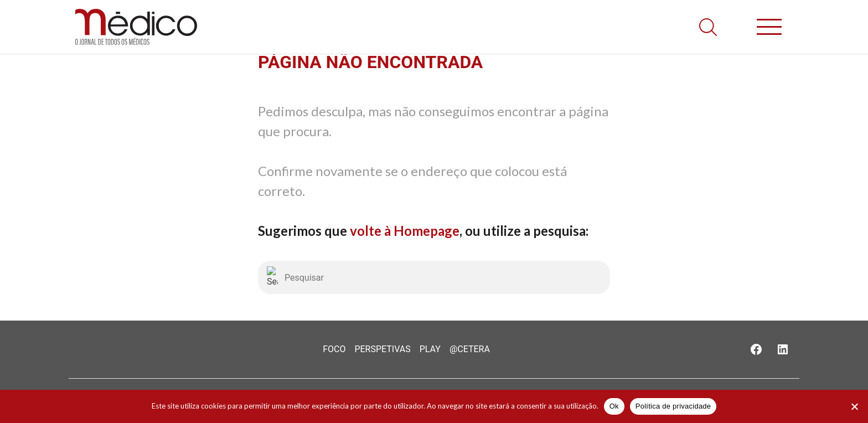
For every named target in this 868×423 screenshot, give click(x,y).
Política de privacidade (673, 406)
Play (430, 349)
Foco (334, 349)
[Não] (854, 406)
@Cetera (470, 349)
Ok (614, 406)
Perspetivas (382, 349)
